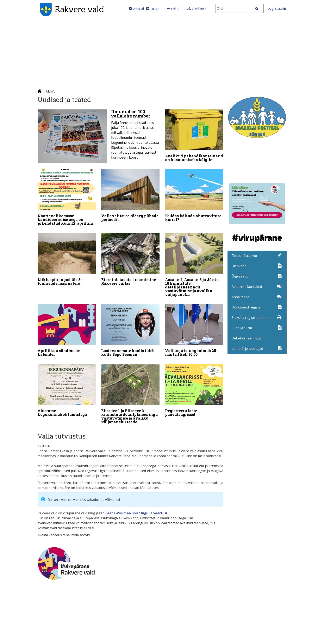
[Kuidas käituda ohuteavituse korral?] (194, 196)
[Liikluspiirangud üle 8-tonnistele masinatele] (67, 258)
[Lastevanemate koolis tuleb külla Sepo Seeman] (130, 329)
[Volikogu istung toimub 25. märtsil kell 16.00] (194, 329)
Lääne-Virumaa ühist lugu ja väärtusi (136, 509)
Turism (155, 9)
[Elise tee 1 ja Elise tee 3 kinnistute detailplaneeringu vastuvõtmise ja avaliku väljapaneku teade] (130, 391)
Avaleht (173, 8)
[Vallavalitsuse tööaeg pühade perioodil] (130, 196)
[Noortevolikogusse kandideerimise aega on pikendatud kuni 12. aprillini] (67, 197)
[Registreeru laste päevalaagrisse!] (194, 388)
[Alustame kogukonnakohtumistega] (67, 388)
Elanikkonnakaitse (238, 26)
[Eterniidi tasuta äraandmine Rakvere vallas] (130, 258)
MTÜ (178, 26)
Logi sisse (276, 8)
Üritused (138, 9)
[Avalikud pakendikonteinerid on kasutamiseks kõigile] (194, 136)
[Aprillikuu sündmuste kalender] (67, 329)
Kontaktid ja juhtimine (80, 26)
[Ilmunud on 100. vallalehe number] (99, 136)
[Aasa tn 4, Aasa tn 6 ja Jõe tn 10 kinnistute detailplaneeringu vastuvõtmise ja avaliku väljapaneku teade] (194, 264)
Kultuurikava (275, 26)
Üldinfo (46, 26)
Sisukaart (199, 8)
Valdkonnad (127, 26)
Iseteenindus (202, 26)
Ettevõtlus (157, 26)
